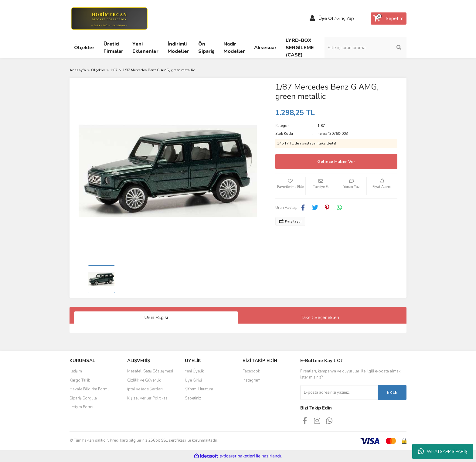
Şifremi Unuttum (199, 389)
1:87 (321, 126)
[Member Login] (312, 19)
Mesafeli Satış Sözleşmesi (150, 371)
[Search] (365, 48)
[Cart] (389, 19)
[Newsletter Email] (339, 392)
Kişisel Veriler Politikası (148, 398)
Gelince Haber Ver (336, 162)
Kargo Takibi (80, 380)
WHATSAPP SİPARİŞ (443, 451)
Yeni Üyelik (194, 371)
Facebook (251, 371)
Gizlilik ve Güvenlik (144, 380)
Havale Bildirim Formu (90, 389)
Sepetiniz (193, 398)
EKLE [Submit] (392, 392)
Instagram (252, 380)
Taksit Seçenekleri (320, 318)
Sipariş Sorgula (83, 398)
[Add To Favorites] (291, 186)
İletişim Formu (82, 407)
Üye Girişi (193, 380)
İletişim (76, 371)
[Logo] (109, 18)
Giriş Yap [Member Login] (345, 19)
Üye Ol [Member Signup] (326, 19)
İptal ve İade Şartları (145, 389)
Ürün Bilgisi (156, 318)
